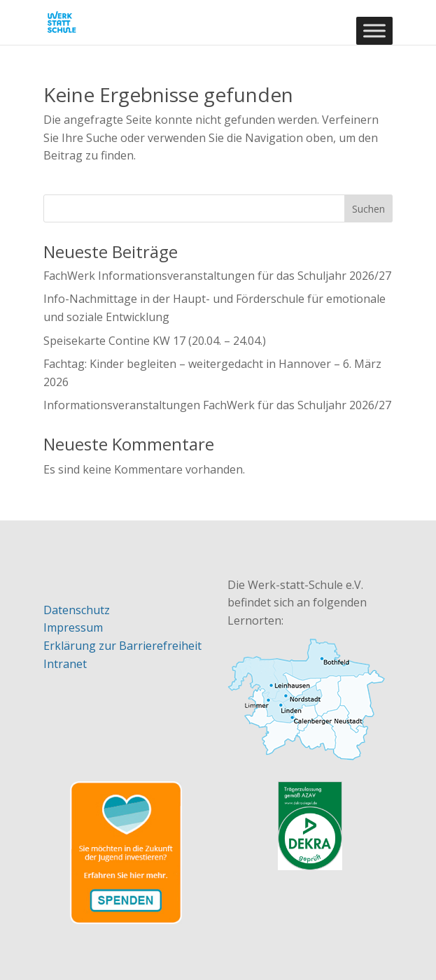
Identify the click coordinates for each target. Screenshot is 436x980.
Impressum (73, 627)
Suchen (368, 209)
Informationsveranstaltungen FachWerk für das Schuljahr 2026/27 (217, 405)
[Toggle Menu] (374, 30)
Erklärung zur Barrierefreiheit (122, 646)
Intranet (65, 664)
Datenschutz (77, 610)
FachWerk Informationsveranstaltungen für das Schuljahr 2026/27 (217, 276)
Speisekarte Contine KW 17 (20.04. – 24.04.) (155, 341)
